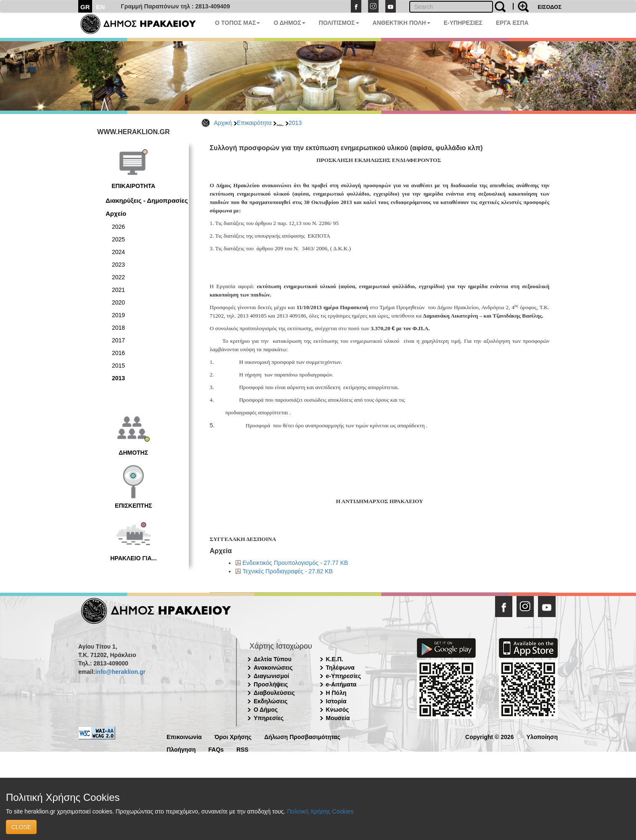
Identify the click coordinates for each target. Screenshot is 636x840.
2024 (118, 252)
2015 (118, 366)
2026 (118, 227)
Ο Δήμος (266, 710)
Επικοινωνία (184, 736)
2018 (118, 328)
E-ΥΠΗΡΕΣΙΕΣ (463, 23)
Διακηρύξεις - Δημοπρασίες (147, 200)
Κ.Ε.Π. (335, 659)
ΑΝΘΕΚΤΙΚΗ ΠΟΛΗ (401, 23)
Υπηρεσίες (269, 718)
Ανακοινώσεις (273, 668)
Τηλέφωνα (340, 668)
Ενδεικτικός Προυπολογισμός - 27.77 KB (295, 563)
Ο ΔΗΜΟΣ (289, 23)
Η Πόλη (336, 693)
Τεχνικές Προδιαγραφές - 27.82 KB (288, 571)
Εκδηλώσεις (271, 701)
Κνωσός (338, 710)
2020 (118, 302)
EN (101, 7)
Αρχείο (116, 213)
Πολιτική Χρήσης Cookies (320, 811)
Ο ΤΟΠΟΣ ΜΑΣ (237, 23)
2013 (295, 123)
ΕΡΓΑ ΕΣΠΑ (512, 23)
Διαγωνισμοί (271, 676)
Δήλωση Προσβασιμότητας (302, 736)
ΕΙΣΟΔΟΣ (550, 7)
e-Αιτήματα (341, 684)
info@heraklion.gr (120, 672)
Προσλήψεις (271, 684)
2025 (118, 239)
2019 (118, 315)
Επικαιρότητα (254, 123)
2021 (118, 290)
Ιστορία (336, 701)
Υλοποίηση (542, 736)
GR (85, 7)
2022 (118, 277)
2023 (118, 265)
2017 (118, 340)
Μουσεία (338, 718)
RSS (242, 749)
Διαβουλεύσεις (274, 693)
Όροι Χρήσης (233, 736)
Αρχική (223, 123)
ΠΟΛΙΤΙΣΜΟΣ (339, 23)
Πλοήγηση (181, 749)
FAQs (216, 749)
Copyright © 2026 (489, 736)
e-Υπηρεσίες (344, 676)
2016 (118, 353)
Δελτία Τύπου (273, 659)
